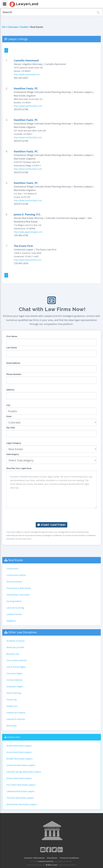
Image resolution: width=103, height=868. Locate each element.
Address (10, 390)
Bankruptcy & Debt (15, 647)
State (9, 416)
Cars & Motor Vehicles (17, 660)
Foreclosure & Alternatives (19, 588)
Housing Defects (14, 601)
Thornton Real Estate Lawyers (20, 798)
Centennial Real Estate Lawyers (21, 765)
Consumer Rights (14, 673)
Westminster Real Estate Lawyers (22, 804)
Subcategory (13, 454)
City (8, 405)
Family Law (12, 700)
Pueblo (24, 27)
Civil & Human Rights (16, 667)
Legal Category (14, 443)
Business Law (13, 654)
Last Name (12, 348)
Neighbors (11, 621)
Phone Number (14, 374)
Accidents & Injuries (16, 641)
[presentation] (52, 515)
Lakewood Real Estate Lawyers (21, 791)
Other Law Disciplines (23, 632)
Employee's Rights (15, 686)
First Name (12, 336)
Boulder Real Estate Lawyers (20, 759)
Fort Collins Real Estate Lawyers (21, 785)
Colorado (13, 27)
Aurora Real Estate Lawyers (19, 752)
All (4, 27)
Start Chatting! (51, 525)
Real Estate (16, 560)
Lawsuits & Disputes (16, 719)
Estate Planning (14, 693)
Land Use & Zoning (15, 608)
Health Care (12, 706)
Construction (12, 569)
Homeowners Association (18, 595)
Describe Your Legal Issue (19, 468)
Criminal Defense (14, 680)
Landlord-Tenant (14, 614)
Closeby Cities (14, 737)
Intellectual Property (16, 713)
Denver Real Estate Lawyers (19, 778)
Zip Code (11, 428)
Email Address (13, 363)
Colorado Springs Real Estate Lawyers (24, 772)
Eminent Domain (14, 582)
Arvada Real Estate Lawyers (19, 746)
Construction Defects (16, 575)
